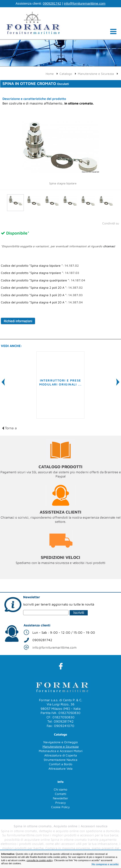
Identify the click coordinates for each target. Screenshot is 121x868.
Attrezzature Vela (60, 768)
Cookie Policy (60, 807)
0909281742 (52, 3)
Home (50, 74)
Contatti (60, 794)
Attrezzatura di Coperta (61, 755)
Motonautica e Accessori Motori (61, 751)
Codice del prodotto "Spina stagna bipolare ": (40, 266)
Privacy (61, 803)
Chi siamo (60, 789)
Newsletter (60, 798)
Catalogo (66, 74)
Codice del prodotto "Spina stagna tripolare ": (40, 273)
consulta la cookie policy (40, 860)
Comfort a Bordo (61, 764)
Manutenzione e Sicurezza (96, 74)
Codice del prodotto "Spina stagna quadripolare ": (43, 280)
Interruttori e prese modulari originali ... (60, 382)
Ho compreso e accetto (105, 864)
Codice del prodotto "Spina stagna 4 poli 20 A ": (42, 302)
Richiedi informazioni (18, 321)
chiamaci (109, 246)
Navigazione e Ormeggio (61, 742)
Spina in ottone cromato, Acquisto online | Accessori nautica (61, 826)
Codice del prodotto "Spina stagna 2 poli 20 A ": (42, 288)
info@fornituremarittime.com (85, 3)
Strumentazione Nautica (60, 760)
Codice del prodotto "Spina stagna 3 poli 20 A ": (42, 295)
